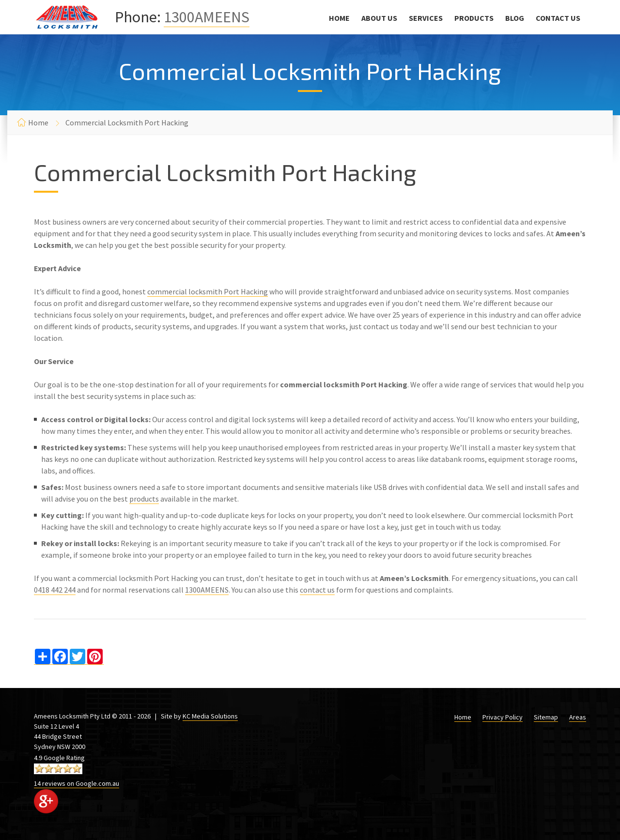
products (144, 499)
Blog (515, 18)
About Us (379, 18)
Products (474, 18)
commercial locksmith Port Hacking (208, 291)
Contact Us (558, 18)
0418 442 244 (55, 590)
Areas (578, 717)
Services (426, 18)
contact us (317, 590)
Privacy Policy (503, 717)
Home (339, 18)
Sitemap (546, 717)
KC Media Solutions (210, 716)
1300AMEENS (207, 17)
